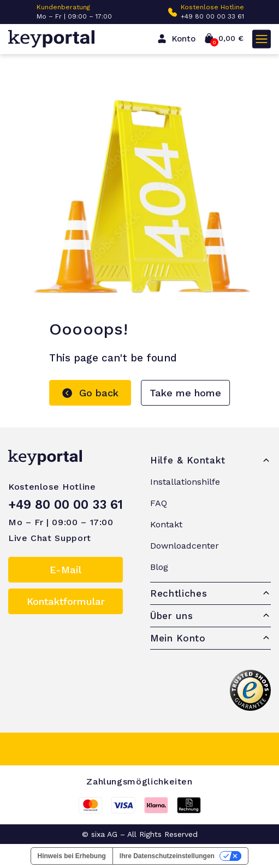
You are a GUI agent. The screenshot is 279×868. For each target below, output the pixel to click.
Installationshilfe (185, 482)
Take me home (185, 393)
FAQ (159, 503)
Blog (159, 567)
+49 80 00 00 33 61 (212, 16)
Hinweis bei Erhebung (72, 856)
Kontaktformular (66, 601)
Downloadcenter (185, 546)
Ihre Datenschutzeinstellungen (167, 856)
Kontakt (166, 524)
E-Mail (66, 570)
